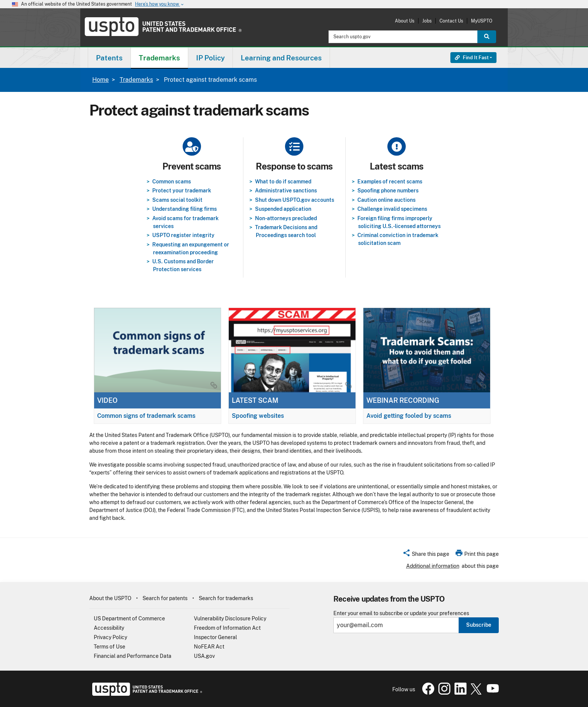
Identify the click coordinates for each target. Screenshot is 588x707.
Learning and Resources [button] (281, 58)
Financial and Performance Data (133, 656)
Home (100, 80)
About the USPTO (110, 598)
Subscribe (479, 625)
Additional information (433, 566)
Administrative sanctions (286, 191)
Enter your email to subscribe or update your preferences (401, 613)
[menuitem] (109, 58)
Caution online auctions (386, 200)
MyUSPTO (482, 21)
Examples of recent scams (390, 182)
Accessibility (109, 628)
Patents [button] (109, 58)
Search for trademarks (226, 598)
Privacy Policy (110, 637)
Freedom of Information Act (227, 628)
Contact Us (451, 21)
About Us (405, 21)
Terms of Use (109, 647)
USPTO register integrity (183, 235)
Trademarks (136, 80)
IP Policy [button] (210, 58)
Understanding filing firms (184, 209)
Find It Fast (472, 58)
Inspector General (215, 637)
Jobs (427, 21)
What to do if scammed (283, 182)
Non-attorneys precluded (286, 218)
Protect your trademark (182, 191)
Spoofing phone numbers (388, 191)
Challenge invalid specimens (392, 209)
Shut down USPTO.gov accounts (295, 200)
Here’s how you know (160, 4)
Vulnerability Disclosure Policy (230, 618)
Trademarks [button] (159, 58)
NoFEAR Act (209, 647)
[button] (426, 555)
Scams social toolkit (177, 200)
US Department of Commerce (129, 618)
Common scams (172, 182)
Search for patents (165, 598)
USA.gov (204, 656)
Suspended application (283, 209)
